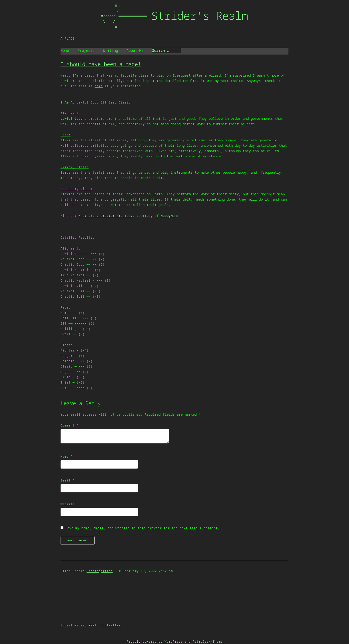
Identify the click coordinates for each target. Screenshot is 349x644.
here (99, 86)
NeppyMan (169, 215)
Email (68, 480)
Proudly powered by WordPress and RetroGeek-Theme (174, 641)
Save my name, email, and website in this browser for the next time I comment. (143, 528)
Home (65, 51)
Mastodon (97, 625)
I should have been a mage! (101, 64)
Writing (111, 51)
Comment (70, 425)
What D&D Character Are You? (106, 215)
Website (68, 504)
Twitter (114, 625)
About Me (135, 51)
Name (67, 456)
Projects (86, 51)
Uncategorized (100, 571)
